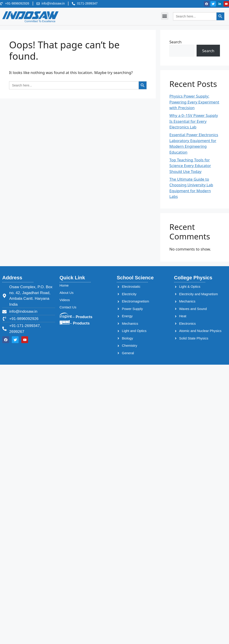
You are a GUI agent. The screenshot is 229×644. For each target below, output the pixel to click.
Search (175, 42)
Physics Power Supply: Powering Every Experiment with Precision (194, 102)
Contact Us (68, 307)
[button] (165, 16)
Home (64, 285)
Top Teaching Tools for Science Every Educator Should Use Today (190, 166)
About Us (67, 293)
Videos (65, 300)
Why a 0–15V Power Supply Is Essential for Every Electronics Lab (194, 121)
